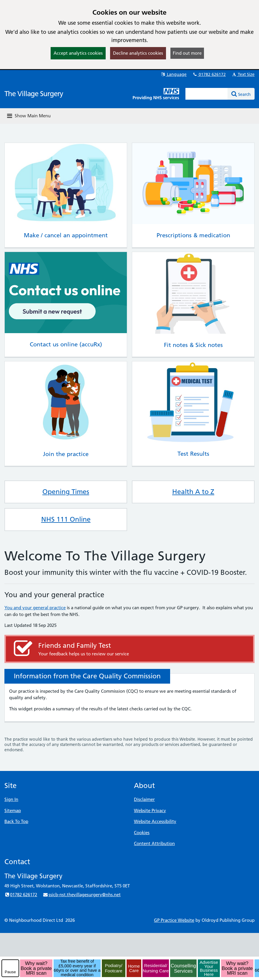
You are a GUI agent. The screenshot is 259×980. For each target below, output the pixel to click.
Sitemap (13, 810)
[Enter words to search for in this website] (207, 94)
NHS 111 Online (66, 519)
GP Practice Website (174, 920)
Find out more (187, 53)
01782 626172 (209, 74)
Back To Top (16, 821)
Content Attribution (154, 843)
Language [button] (174, 74)
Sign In (11, 799)
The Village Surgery (34, 94)
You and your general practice (35, 608)
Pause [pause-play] (10, 972)
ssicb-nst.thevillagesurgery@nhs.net (82, 895)
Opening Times (66, 492)
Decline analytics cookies (138, 53)
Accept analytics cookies (78, 53)
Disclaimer (144, 799)
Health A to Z (193, 492)
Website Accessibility (155, 821)
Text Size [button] (243, 74)
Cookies (142, 833)
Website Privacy (150, 810)
